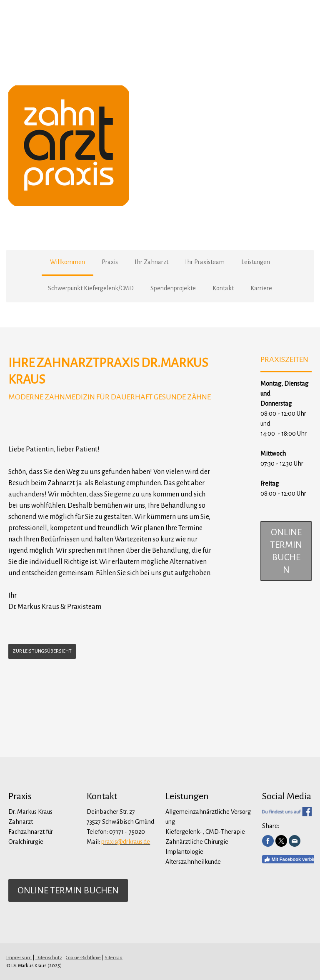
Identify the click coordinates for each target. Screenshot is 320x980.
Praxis (110, 262)
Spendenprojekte (173, 288)
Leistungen (256, 262)
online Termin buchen (286, 551)
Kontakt (223, 288)
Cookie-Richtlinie (83, 958)
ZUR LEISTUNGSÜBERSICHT (42, 651)
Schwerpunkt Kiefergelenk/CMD (91, 288)
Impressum (19, 958)
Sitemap (114, 958)
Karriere (261, 288)
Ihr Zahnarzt (151, 262)
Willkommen (67, 262)
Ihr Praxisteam (205, 262)
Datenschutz (49, 958)
